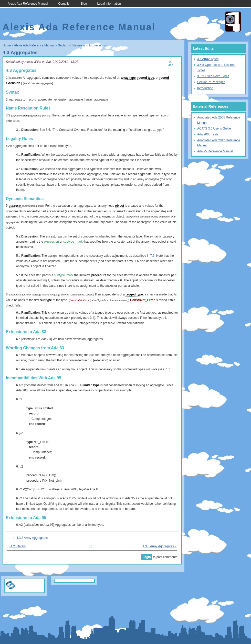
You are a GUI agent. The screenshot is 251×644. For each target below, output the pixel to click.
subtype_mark (73, 242)
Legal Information (109, 4)
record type (146, 78)
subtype (46, 300)
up (91, 546)
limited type (91, 385)
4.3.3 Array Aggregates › (159, 546)
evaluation (15, 206)
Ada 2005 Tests (208, 134)
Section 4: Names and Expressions (82, 45)
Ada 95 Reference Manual (215, 151)
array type (128, 78)
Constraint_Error (80, 300)
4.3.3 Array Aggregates (32, 538)
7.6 (153, 256)
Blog (84, 4)
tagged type (134, 294)
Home (7, 45)
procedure (99, 275)
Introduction (205, 88)
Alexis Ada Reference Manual (28, 4)
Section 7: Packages (211, 82)
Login (147, 557)
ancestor (34, 211)
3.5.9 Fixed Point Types (213, 76)
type (25, 116)
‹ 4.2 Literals (17, 546)
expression (51, 242)
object (119, 206)
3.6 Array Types (208, 59)
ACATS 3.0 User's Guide (214, 128)
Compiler (64, 4)
